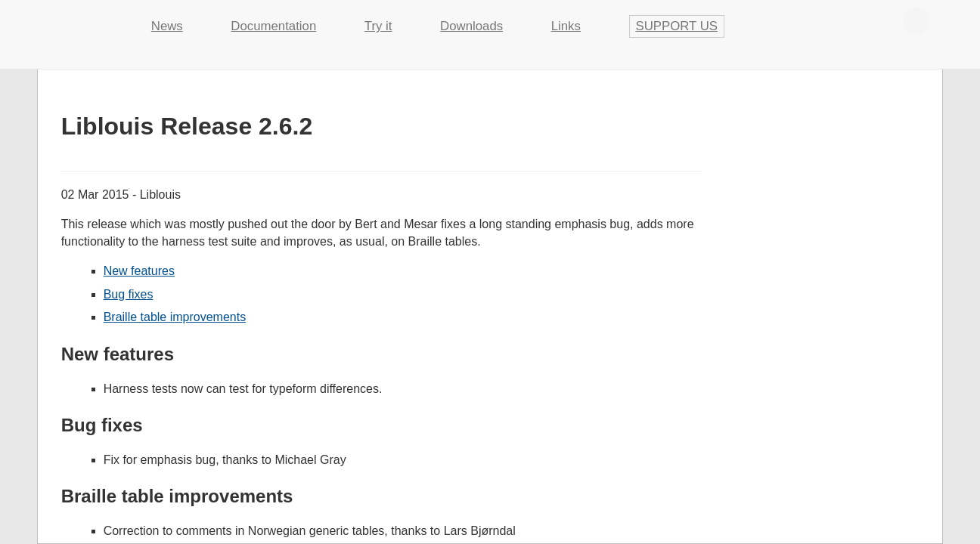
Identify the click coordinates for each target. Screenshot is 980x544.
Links (566, 26)
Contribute (916, 20)
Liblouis (82, 19)
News (167, 26)
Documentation (273, 26)
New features (139, 271)
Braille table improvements (175, 317)
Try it (378, 26)
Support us (677, 26)
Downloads (471, 26)
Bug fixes (129, 294)
